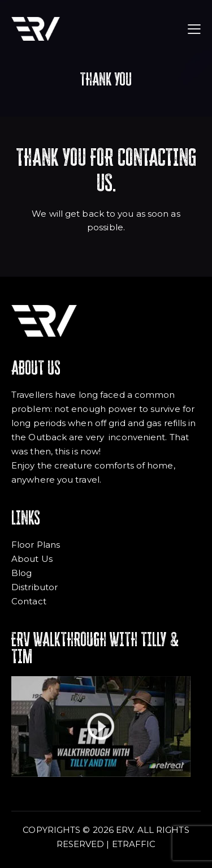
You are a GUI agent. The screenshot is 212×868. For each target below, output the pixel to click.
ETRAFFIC (134, 844)
